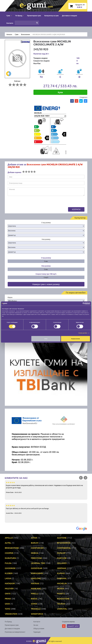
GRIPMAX (62, 568)
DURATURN (10, 558)
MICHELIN (62, 583)
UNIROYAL (62, 609)
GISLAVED (62, 563)
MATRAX (35, 583)
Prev (81, 478)
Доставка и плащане (70, 16)
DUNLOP (61, 553)
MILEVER (9, 588)
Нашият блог (73, 626)
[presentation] (25, 203)
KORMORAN (37, 573)
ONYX (8, 593)
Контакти (10, 23)
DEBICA (35, 553)
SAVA (7, 604)
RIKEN (34, 599)
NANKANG (36, 588)
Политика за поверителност (15, 632)
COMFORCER (37, 548)
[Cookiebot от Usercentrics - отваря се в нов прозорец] (80, 304)
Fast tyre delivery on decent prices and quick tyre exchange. (46, 509)
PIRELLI (35, 593)
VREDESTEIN (11, 614)
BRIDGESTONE (12, 548)
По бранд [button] (20, 16)
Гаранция (37, 632)
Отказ (46, 339)
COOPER (9, 553)
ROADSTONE (63, 599)
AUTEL (8, 543)
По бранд (8, 622)
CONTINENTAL (64, 548)
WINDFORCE (37, 614)
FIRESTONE (36, 558)
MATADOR (10, 583)
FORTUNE (62, 558)
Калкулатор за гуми (51, 16)
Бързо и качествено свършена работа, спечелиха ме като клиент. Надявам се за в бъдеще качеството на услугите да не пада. (46, 487)
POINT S (61, 593)
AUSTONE (62, 538)
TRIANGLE (36, 609)
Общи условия (39, 628)
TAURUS (61, 604)
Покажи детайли (83, 333)
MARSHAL (62, 578)
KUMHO (61, 573)
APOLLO (9, 538)
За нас (36, 625)
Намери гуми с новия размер (46, 284)
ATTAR (34, 538)
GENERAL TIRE (38, 563)
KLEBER (9, 573)
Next (85, 478)
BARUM (35, 543)
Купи (60, 92)
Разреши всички (76, 339)
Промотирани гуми (34, 16)
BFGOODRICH (64, 543)
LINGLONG (36, 578)
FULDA (8, 563)
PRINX (8, 599)
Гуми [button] (9, 16)
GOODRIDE (10, 568)
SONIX (34, 604)
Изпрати (76, 209)
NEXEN (60, 588)
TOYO (8, 609)
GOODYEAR (37, 568)
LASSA (8, 578)
